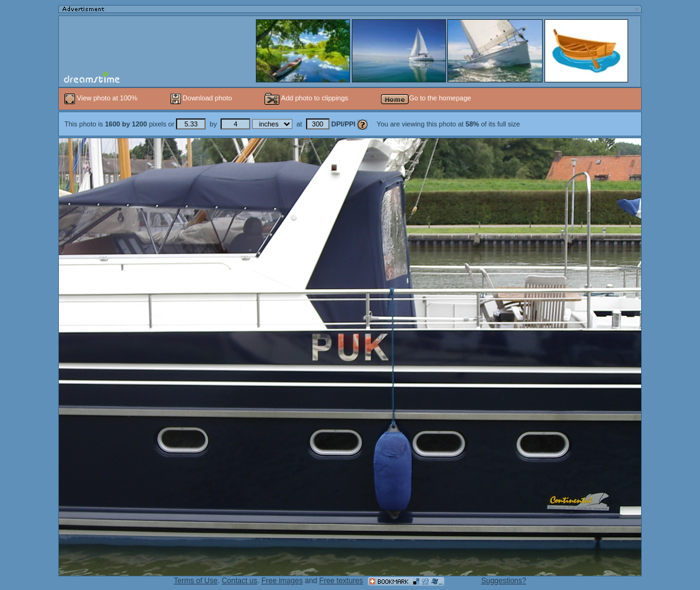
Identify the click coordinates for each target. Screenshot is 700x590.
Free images (282, 581)
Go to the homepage (426, 98)
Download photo (201, 98)
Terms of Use (196, 581)
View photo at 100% (102, 98)
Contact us (239, 581)
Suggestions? (504, 581)
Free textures (341, 581)
